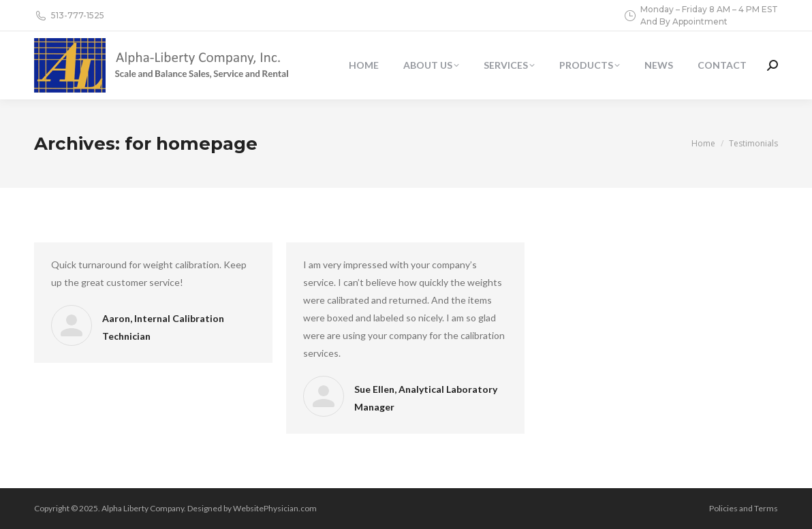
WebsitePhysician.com (275, 508)
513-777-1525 (69, 16)
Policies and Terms (744, 508)
